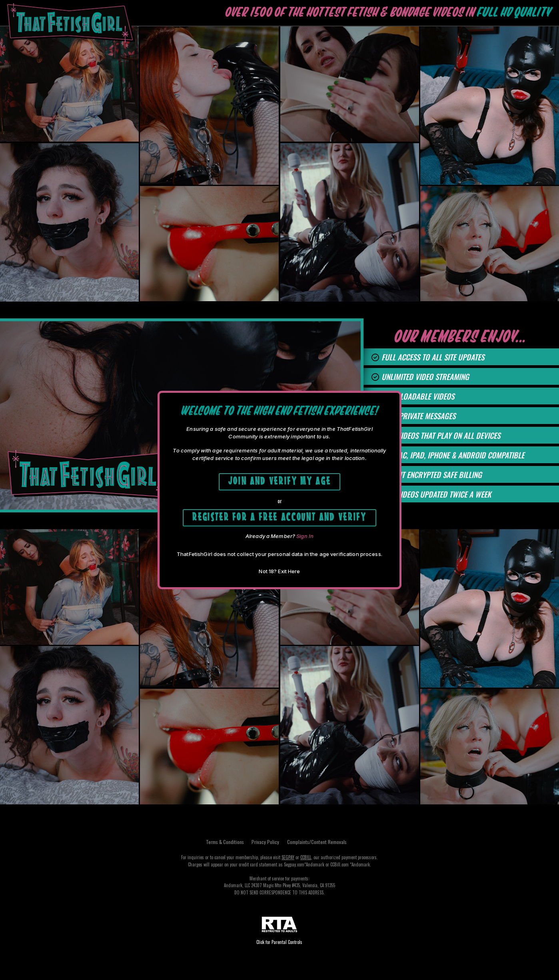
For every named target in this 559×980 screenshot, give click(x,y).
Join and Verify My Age (279, 479)
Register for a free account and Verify (280, 518)
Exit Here (289, 575)
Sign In (305, 540)
